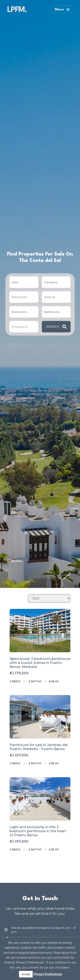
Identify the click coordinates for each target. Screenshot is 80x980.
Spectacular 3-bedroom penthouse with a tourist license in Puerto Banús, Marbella (40, 663)
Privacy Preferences (48, 974)
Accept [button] (26, 974)
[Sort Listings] (49, 598)
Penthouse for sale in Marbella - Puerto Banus (39, 747)
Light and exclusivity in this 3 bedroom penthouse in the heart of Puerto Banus (38, 831)
